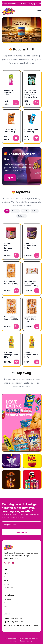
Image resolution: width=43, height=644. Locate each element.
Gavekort (7, 580)
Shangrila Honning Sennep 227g (11, 355)
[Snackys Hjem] (9, 11)
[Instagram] (5, 563)
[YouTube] (13, 563)
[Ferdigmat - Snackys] (32, 461)
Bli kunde (7, 577)
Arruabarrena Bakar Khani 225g (11, 318)
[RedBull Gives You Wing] (11, 461)
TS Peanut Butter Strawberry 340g (9, 247)
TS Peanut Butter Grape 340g (30, 246)
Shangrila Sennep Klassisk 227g (31, 355)
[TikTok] (9, 563)
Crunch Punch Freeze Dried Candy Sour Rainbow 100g (31, 94)
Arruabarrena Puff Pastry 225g (11, 282)
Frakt (6, 606)
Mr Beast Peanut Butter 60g (31, 130)
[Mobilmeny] (39, 11)
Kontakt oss (8, 588)
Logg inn (7, 584)
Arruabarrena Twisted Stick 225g (30, 319)
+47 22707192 (17, 618)
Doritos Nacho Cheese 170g (10, 130)
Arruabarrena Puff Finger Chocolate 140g (31, 283)
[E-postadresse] (21, 525)
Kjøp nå (10, 178)
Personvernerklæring (11, 603)
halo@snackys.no (16, 622)
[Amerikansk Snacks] (32, 479)
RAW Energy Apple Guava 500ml (9, 93)
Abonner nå (22, 532)
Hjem (6, 573)
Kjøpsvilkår (8, 599)
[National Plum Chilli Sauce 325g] (11, 479)
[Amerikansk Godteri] (21, 423)
